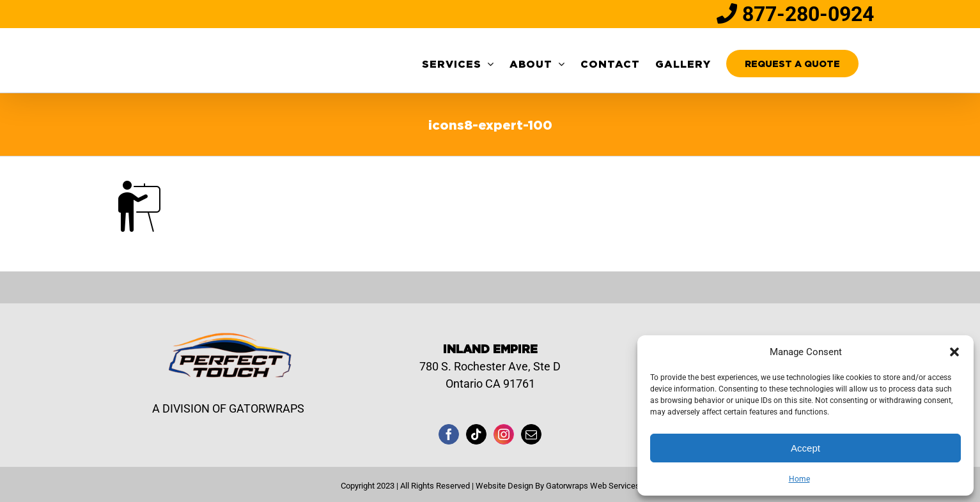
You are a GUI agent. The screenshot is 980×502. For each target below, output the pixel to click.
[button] (954, 352)
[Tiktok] (476, 434)
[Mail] (531, 434)
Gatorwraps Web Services (593, 486)
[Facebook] (449, 434)
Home (799, 479)
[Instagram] (504, 434)
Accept (805, 448)
